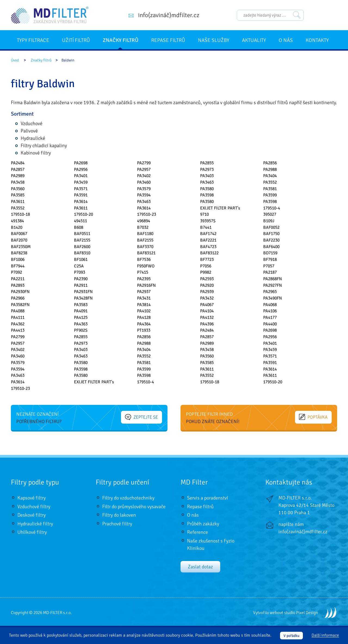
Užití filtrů (76, 40)
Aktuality (254, 40)
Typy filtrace (33, 40)
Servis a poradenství (208, 498)
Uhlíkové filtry (32, 532)
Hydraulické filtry (35, 524)
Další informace (325, 636)
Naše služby (214, 40)
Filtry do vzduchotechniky (128, 498)
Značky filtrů (121, 40)
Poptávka (315, 417)
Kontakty (317, 40)
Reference (198, 532)
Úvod (15, 60)
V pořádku (291, 636)
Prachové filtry (117, 524)
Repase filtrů (168, 40)
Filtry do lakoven (119, 515)
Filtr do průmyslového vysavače (134, 507)
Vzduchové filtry (34, 507)
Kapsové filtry (32, 498)
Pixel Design (307, 613)
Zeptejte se (144, 417)
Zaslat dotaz (200, 567)
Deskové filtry (32, 515)
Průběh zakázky (203, 524)
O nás (286, 40)
